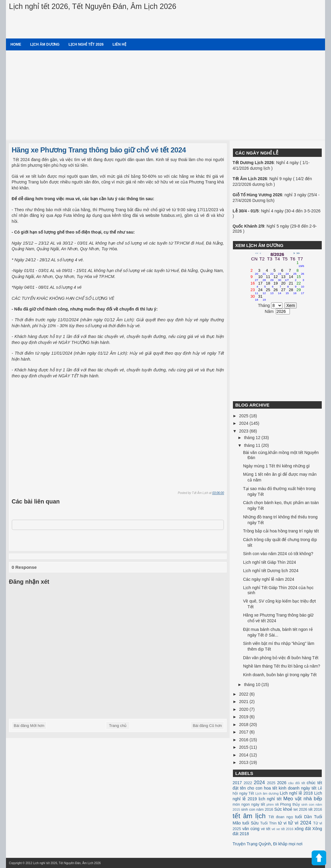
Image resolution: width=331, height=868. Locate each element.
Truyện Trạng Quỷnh (252, 844)
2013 (244, 762)
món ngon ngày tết (249, 804)
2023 (244, 431)
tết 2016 (315, 810)
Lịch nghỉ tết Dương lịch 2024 (271, 571)
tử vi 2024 (300, 823)
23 (254, 291)
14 (293, 278)
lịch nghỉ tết (270, 799)
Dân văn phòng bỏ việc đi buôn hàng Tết (281, 658)
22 (300, 285)
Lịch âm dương (45, 44)
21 (293, 285)
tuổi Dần (304, 817)
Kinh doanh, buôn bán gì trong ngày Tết (280, 675)
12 (277, 278)
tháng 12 (253, 438)
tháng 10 (253, 685)
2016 (244, 740)
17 (262, 285)
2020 (244, 709)
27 (285, 291)
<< (257, 253)
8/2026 (277, 254)
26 (277, 291)
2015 (244, 747)
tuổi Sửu (250, 823)
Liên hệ (119, 44)
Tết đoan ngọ (281, 817)
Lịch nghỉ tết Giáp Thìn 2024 (270, 562)
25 (270, 291)
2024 (244, 423)
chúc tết (315, 783)
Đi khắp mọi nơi (288, 844)
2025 (244, 416)
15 (300, 278)
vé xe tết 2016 (283, 829)
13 (285, 278)
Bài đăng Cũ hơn (207, 726)
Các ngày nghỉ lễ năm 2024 (269, 579)
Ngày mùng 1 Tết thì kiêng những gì (276, 466)
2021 (244, 702)
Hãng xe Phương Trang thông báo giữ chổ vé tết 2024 (99, 150)
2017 (244, 732)
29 (300, 291)
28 (293, 291)
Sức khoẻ (283, 809)
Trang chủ (118, 726)
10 (262, 278)
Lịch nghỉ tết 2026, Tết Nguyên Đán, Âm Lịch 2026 (93, 6)
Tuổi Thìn (268, 823)
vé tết (266, 829)
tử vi (282, 823)
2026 (282, 783)
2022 (244, 694)
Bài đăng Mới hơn (29, 726)
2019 (244, 717)
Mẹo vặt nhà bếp (303, 799)
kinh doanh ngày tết (298, 788)
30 (254, 298)
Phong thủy (290, 804)
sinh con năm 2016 (257, 810)
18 (270, 285)
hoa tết (270, 788)
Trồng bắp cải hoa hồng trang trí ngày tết (281, 531)
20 (285, 285)
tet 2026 (300, 810)
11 (270, 278)
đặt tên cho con (248, 788)
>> (298, 253)
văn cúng (251, 829)
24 (262, 291)
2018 (244, 725)
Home (16, 44)
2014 (244, 755)
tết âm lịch (249, 816)
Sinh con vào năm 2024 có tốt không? (278, 554)
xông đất (303, 829)
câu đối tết (297, 783)
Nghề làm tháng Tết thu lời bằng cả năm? (282, 666)
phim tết (273, 804)
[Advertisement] (165, 95)
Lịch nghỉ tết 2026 (86, 44)
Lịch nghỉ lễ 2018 (296, 793)
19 (277, 285)
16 (254, 285)
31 (262, 298)
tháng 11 (253, 445)
